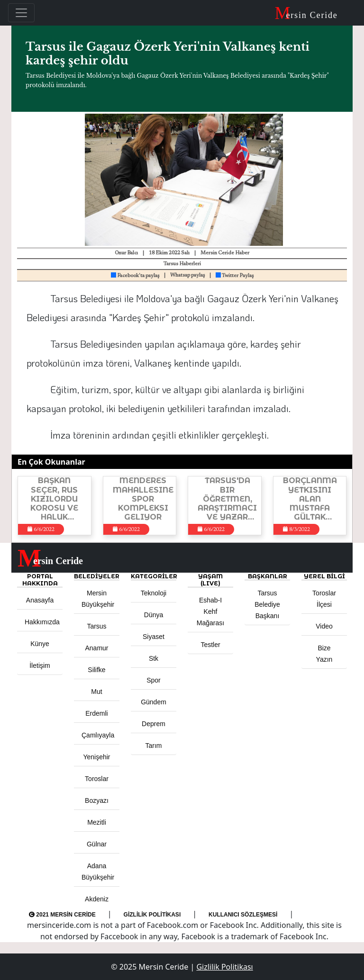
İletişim (40, 665)
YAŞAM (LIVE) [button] (210, 580)
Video (324, 626)
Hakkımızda (42, 622)
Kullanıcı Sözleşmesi (243, 915)
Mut (96, 692)
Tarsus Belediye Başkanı (267, 604)
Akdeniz (97, 899)
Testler (210, 645)
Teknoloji (154, 593)
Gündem (154, 702)
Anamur (96, 648)
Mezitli (97, 822)
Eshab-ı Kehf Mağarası (210, 611)
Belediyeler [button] (97, 576)
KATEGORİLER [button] (154, 576)
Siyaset (154, 637)
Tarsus (96, 626)
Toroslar (97, 779)
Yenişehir (96, 757)
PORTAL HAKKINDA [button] (40, 580)
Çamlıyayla (98, 735)
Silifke (96, 670)
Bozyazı (97, 800)
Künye (40, 644)
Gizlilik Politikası (152, 915)
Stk (154, 658)
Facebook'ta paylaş (135, 276)
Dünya (154, 615)
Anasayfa (40, 600)
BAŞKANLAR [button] (268, 576)
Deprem (154, 724)
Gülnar (97, 844)
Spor (154, 680)
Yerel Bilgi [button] (324, 576)
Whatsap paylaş (187, 275)
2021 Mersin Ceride (62, 915)
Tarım (154, 746)
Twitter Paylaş (235, 276)
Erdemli (96, 713)
